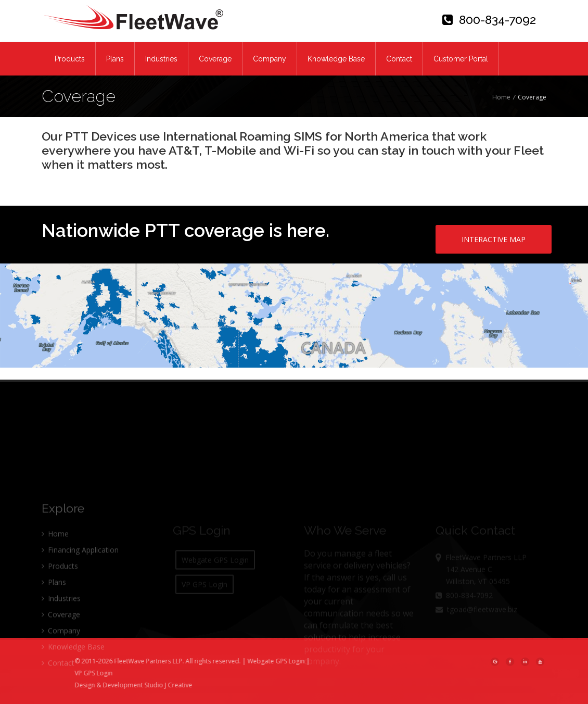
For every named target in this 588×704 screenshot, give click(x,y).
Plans (115, 59)
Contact (399, 59)
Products (70, 59)
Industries (161, 59)
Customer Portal (461, 59)
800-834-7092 (489, 20)
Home (501, 97)
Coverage (215, 59)
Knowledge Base (336, 59)
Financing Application (80, 572)
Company (270, 59)
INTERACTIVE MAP (494, 239)
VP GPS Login (111, 673)
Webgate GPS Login (293, 661)
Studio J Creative (186, 685)
